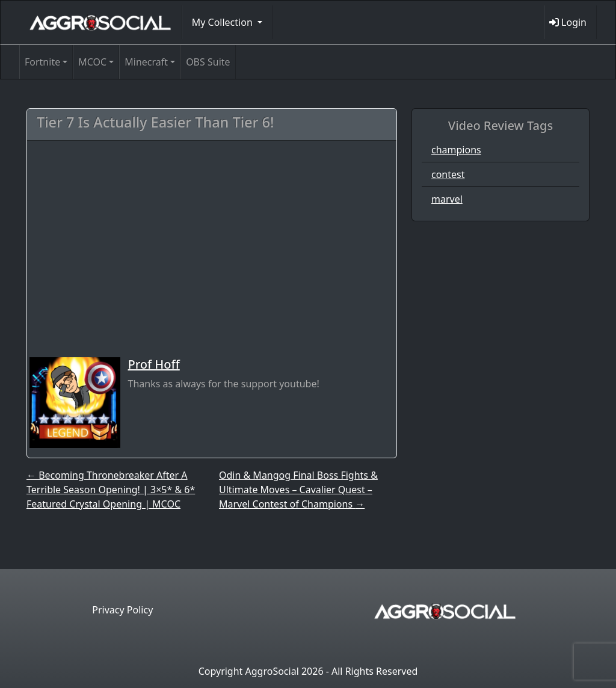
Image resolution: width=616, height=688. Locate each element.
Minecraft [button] (146, 62)
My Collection (223, 22)
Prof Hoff (153, 364)
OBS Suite (208, 62)
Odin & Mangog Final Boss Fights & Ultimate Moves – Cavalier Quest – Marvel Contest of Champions (298, 490)
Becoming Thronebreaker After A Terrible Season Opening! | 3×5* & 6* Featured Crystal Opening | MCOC (111, 490)
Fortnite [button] (42, 62)
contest (448, 174)
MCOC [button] (92, 62)
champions (456, 150)
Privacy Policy (122, 610)
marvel (447, 199)
